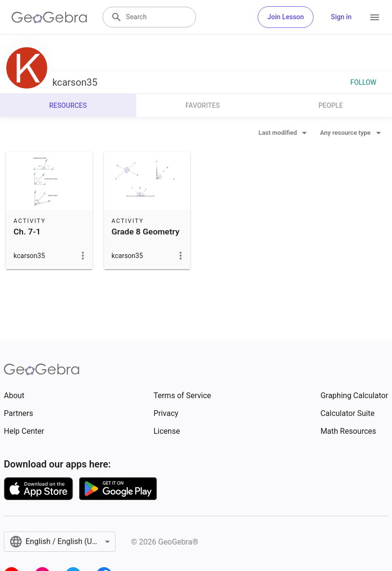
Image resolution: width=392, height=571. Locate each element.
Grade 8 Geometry (146, 232)
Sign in (341, 17)
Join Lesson (286, 17)
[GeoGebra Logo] (49, 17)
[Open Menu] (375, 17)
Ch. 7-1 (27, 232)
